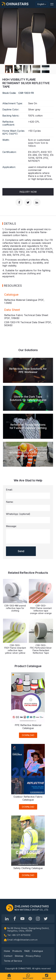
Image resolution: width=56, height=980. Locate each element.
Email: (9, 490)
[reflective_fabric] (38, 919)
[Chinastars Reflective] (22, 919)
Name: (10, 502)
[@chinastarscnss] (15, 919)
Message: (11, 526)
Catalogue (37, 951)
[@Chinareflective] (46, 919)
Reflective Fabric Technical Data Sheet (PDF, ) (26, 317)
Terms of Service (13, 961)
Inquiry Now (28, 192)
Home (7, 951)
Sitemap (19, 956)
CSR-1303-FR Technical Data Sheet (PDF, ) (28, 324)
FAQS (27, 951)
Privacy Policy (33, 956)
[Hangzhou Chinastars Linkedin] (7, 919)
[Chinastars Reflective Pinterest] (30, 919)
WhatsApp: (18, 514)
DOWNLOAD (28, 735)
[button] (52, 4)
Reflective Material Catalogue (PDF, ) (24, 301)
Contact (8, 956)
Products (17, 951)
